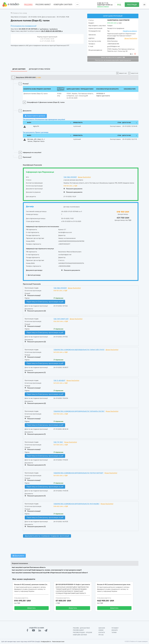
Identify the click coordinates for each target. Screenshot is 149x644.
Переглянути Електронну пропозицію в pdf (45, 302)
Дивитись (31, 608)
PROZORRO (28, 5)
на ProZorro (44, 29)
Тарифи (114, 632)
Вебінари (115, 630)
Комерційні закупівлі (63, 5)
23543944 (111, 38)
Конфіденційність (46, 642)
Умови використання (58, 642)
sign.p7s (36, 126)
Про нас (101, 635)
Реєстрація (132, 5)
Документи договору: (34, 270)
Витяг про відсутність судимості (113, 57)
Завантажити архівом (35, 116)
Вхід (119, 5)
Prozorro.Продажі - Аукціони (82, 632)
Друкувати (18, 556)
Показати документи (73, 189)
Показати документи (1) (35, 372)
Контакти (102, 632)
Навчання (102, 628)
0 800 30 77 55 (103, 3)
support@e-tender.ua (105, 5)
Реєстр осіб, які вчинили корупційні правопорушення (113, 60)
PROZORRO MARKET (43, 5)
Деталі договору (33, 275)
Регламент (115, 628)
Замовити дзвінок (103, 6)
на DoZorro (54, 29)
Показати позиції (33, 295)
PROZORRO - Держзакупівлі (81, 628)
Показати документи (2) (35, 311)
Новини (101, 630)
